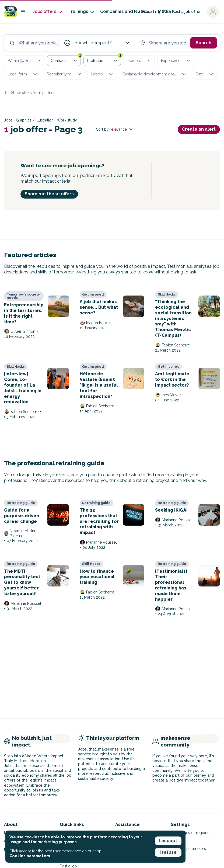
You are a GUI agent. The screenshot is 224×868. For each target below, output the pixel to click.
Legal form (23, 74)
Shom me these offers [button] (49, 194)
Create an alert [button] (199, 129)
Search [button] (204, 43)
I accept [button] (168, 841)
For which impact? (103, 43)
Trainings (82, 12)
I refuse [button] (168, 852)
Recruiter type (64, 74)
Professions (104, 60)
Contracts (66, 60)
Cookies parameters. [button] (30, 856)
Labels (102, 74)
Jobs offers (48, 12)
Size (205, 74)
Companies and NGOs (126, 12)
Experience (176, 61)
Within (25, 61)
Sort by (115, 129)
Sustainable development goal (155, 74)
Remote (140, 61)
